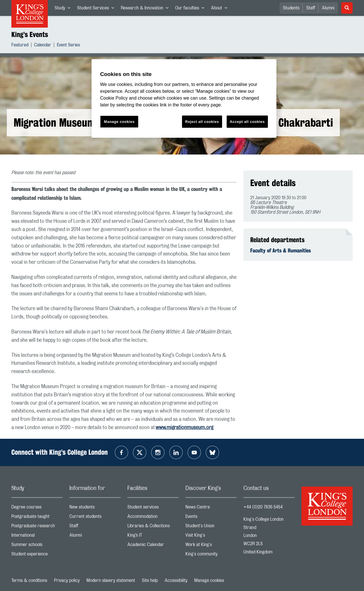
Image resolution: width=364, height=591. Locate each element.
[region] (184, 99)
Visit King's (211, 537)
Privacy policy (67, 580)
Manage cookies (209, 580)
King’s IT (153, 537)
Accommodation (153, 518)
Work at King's (211, 546)
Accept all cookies (247, 122)
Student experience (37, 555)
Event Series (68, 46)
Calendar (43, 46)
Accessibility (176, 580)
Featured (20, 46)
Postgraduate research (37, 527)
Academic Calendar (153, 546)
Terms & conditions (29, 580)
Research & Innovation (146, 9)
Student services (153, 508)
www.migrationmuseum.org (184, 428)
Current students (95, 518)
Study (64, 9)
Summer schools (37, 546)
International (37, 537)
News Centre (211, 508)
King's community (211, 555)
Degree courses (37, 508)
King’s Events (30, 34)
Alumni (328, 8)
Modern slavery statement (111, 580)
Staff (311, 8)
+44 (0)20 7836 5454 (263, 507)
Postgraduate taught (37, 518)
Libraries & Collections (153, 527)
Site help (150, 580)
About (221, 9)
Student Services (97, 9)
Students (291, 8)
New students (95, 508)
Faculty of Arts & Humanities (281, 250)
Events (211, 518)
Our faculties (191, 9)
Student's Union (211, 527)
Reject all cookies (202, 122)
